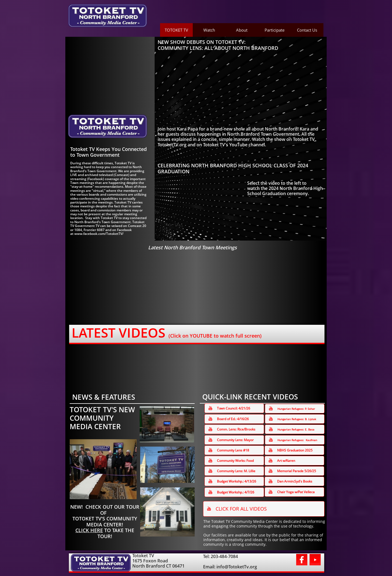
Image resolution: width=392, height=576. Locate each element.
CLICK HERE (89, 530)
